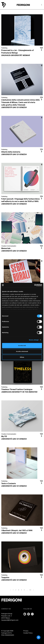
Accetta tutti (22, 345)
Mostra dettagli (34, 340)
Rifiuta (22, 357)
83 (30, 590)
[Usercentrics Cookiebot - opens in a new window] (34, 285)
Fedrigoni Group (7, 614)
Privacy (26, 631)
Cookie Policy (28, 633)
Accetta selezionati (22, 351)
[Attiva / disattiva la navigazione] (42, 5)
